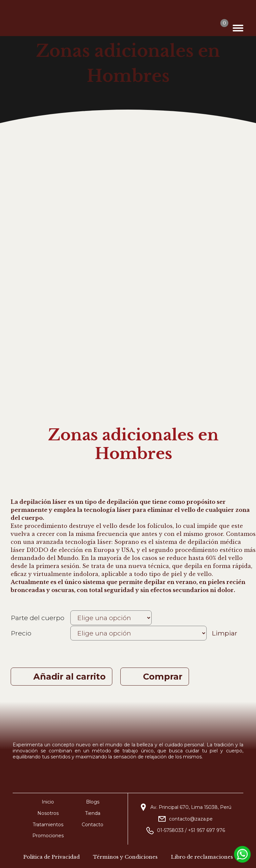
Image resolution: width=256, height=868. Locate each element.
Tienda (93, 813)
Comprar (165, 676)
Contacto (92, 825)
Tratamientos (48, 825)
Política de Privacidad (51, 857)
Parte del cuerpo (38, 618)
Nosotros (48, 813)
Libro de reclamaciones (202, 857)
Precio (21, 633)
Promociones (48, 836)
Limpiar (225, 633)
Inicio (48, 802)
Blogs (93, 802)
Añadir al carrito (69, 676)
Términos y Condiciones (125, 857)
